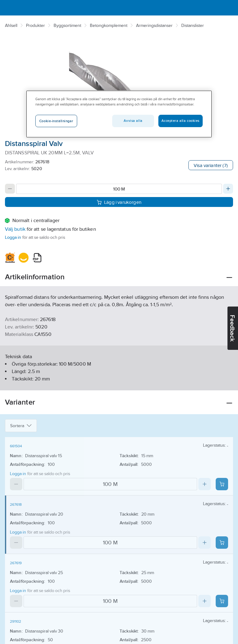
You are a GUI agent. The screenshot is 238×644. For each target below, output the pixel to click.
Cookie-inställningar (56, 121)
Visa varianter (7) (211, 165)
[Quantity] (119, 189)
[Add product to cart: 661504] (222, 484)
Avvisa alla (133, 121)
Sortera (21, 426)
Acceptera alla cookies (181, 121)
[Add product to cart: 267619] (222, 601)
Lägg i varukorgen (119, 202)
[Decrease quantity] (10, 189)
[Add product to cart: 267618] (222, 543)
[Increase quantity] (228, 189)
